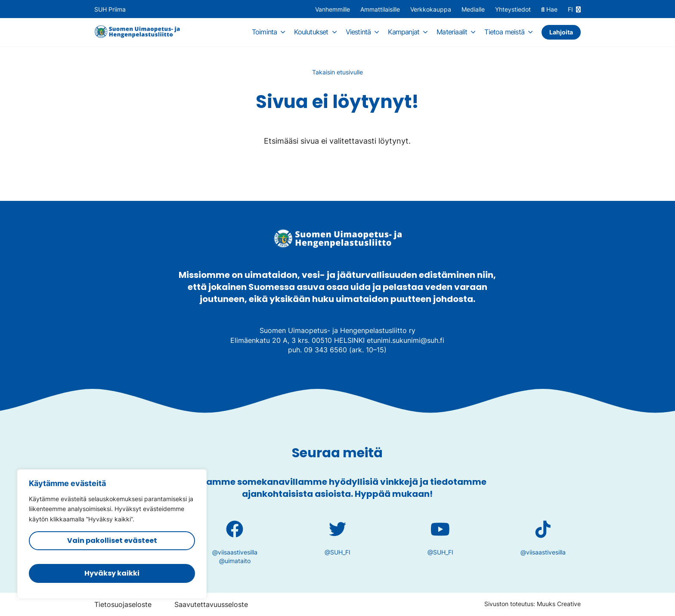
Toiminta (265, 32)
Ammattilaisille (380, 9)
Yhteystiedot (513, 9)
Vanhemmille (333, 9)
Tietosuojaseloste (123, 604)
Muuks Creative (559, 604)
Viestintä (358, 32)
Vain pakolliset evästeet (112, 541)
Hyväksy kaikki (112, 573)
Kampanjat (404, 32)
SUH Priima (110, 9)
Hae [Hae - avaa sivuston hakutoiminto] (549, 10)
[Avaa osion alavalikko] (283, 32)
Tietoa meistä (504, 32)
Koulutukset (311, 32)
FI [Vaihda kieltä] (570, 9)
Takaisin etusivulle (337, 72)
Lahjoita (561, 32)
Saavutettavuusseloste (211, 604)
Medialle (473, 9)
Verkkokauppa (431, 9)
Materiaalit (452, 32)
